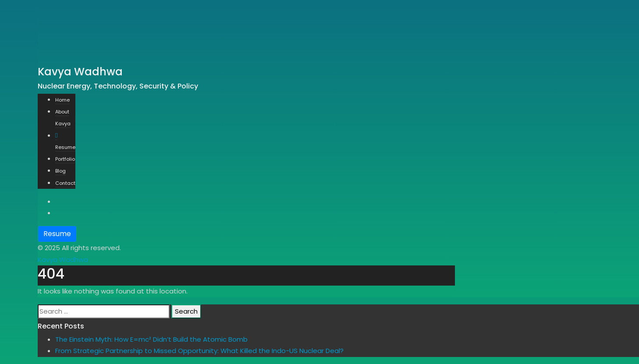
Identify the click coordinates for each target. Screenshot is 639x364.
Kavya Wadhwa (63, 260)
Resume (57, 234)
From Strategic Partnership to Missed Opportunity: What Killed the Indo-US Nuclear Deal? (199, 351)
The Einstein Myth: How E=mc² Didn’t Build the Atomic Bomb (151, 339)
